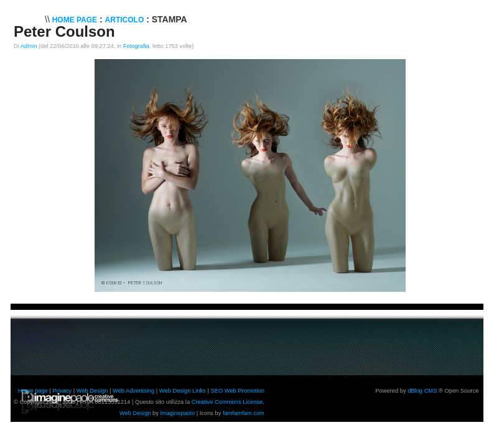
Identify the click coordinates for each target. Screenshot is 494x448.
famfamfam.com (244, 413)
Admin (29, 46)
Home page (33, 391)
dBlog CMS (422, 391)
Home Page (75, 20)
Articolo (125, 20)
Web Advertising (133, 391)
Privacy (63, 391)
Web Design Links (183, 391)
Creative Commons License (227, 402)
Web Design (92, 391)
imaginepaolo (178, 413)
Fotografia (136, 46)
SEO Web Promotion (237, 391)
